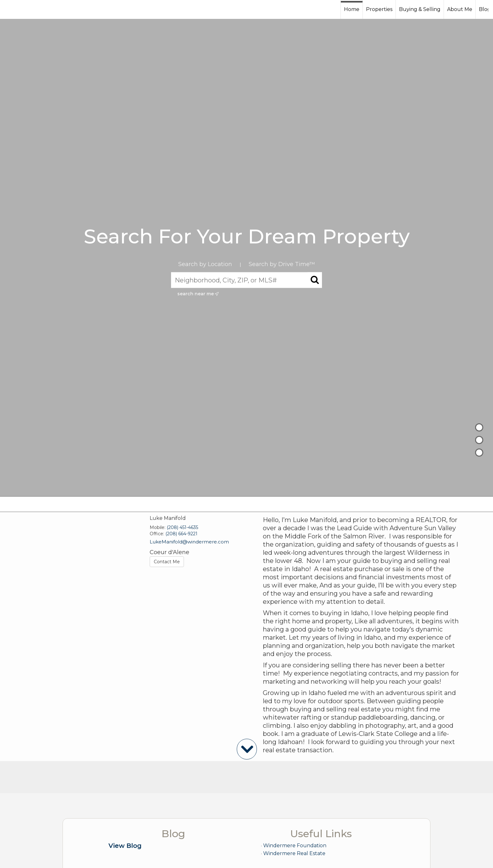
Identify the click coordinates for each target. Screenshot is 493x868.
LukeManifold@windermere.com (189, 542)
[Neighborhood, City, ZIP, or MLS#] (246, 280)
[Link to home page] (28, 9)
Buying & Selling (420, 9)
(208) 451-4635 (182, 527)
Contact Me (167, 562)
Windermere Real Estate (294, 853)
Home (352, 9)
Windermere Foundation (295, 846)
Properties (379, 9)
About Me (460, 9)
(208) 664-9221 (181, 534)
